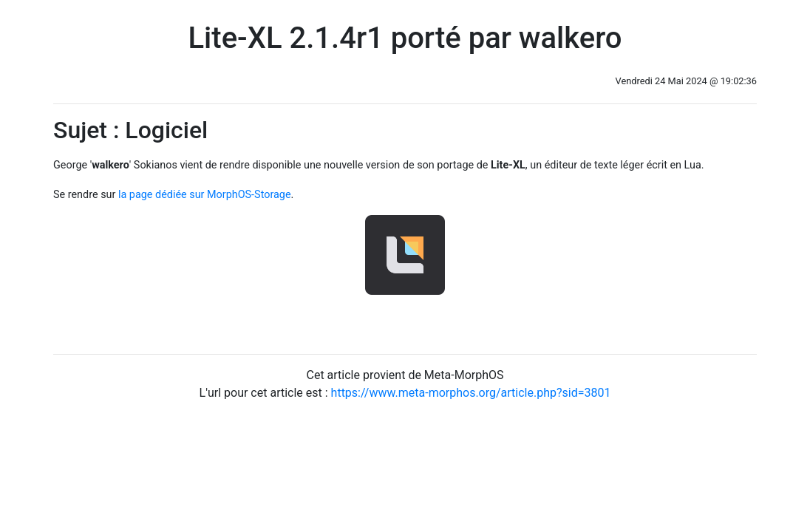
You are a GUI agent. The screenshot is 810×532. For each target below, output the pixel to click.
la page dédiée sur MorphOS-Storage (205, 195)
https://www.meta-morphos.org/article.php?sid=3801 (471, 393)
